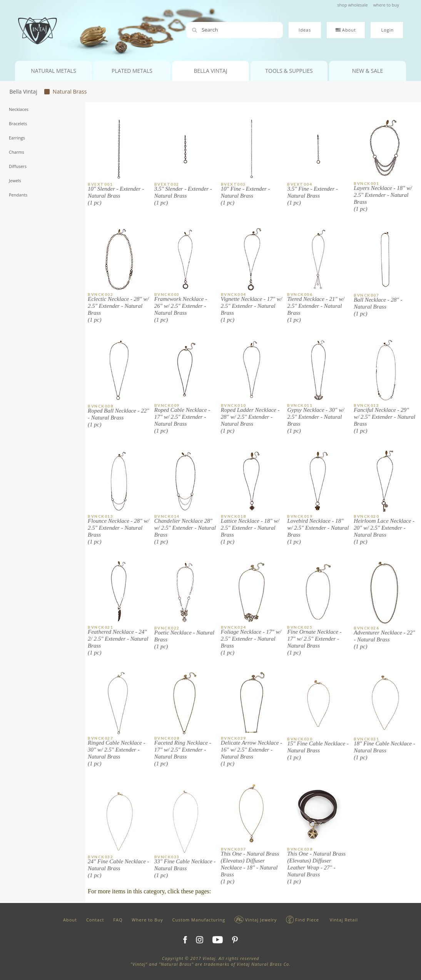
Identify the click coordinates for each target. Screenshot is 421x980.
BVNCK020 (366, 516)
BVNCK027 (100, 738)
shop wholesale (352, 5)
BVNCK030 (300, 739)
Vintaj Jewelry (256, 920)
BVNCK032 (100, 857)
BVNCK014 (167, 516)
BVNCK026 (366, 628)
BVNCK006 (300, 294)
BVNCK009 (167, 405)
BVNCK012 (366, 405)
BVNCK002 (100, 294)
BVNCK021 (100, 627)
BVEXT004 (300, 184)
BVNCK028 (167, 738)
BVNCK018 (234, 516)
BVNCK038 (300, 849)
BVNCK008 (100, 406)
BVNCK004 (234, 294)
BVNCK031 (366, 739)
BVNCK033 (167, 857)
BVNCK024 (234, 627)
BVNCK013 (100, 516)
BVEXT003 (233, 184)
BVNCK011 (300, 405)
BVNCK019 (300, 516)
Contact (95, 920)
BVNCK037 (234, 849)
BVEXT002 (167, 184)
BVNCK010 (234, 405)
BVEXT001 (100, 184)
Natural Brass (68, 91)
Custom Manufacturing (199, 920)
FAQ (118, 920)
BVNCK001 (366, 183)
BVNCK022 (167, 628)
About (70, 920)
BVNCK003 (167, 294)
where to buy (386, 5)
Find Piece (302, 920)
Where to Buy (147, 920)
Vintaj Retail (343, 920)
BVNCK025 (300, 627)
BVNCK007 (366, 295)
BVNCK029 (234, 738)
